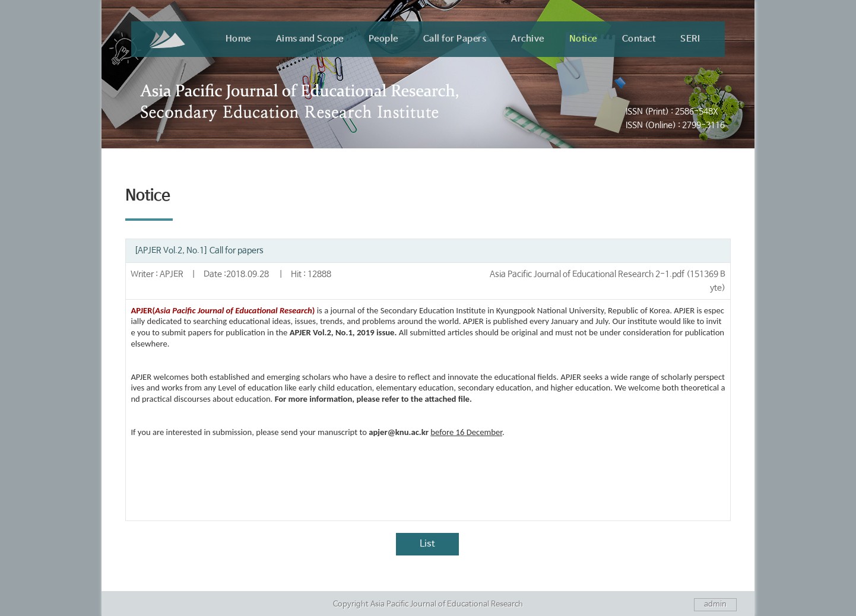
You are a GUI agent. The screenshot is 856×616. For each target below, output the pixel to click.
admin (715, 604)
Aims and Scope (310, 39)
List (427, 544)
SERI (690, 39)
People (383, 39)
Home (238, 39)
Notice (583, 39)
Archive (528, 39)
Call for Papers (455, 39)
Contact (639, 39)
